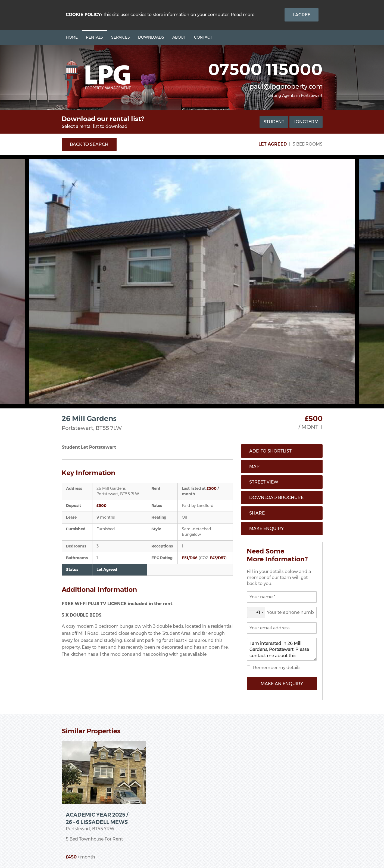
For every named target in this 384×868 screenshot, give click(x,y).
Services (121, 37)
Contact (203, 37)
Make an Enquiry (282, 684)
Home (72, 37)
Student (274, 122)
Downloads (151, 37)
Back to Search (89, 144)
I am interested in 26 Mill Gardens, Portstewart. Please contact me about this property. (282, 649)
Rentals (94, 37)
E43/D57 (218, 558)
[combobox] (256, 612)
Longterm (306, 122)
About (179, 37)
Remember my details (277, 668)
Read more (243, 15)
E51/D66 (190, 558)
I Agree (302, 15)
